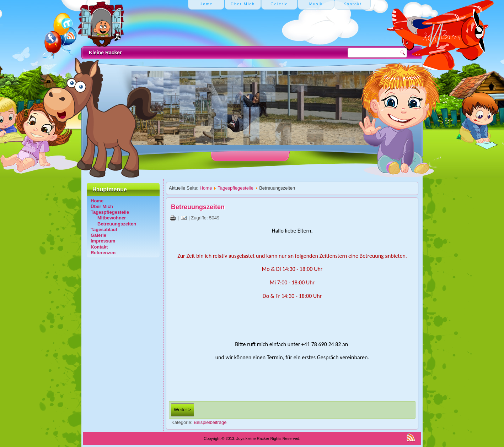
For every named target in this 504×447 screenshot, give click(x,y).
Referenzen (103, 253)
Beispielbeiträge (210, 422)
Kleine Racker (105, 53)
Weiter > (183, 410)
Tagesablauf (104, 230)
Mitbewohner (112, 218)
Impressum (103, 241)
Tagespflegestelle (110, 212)
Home (97, 201)
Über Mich (102, 206)
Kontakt (99, 247)
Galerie (98, 235)
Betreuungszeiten (117, 224)
